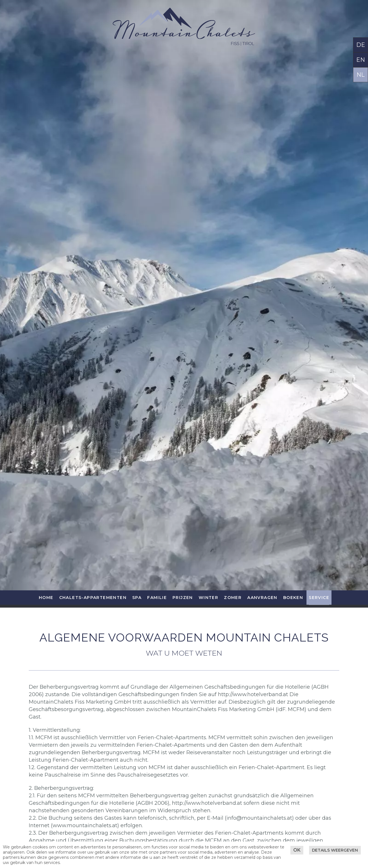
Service (319, 598)
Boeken (293, 598)
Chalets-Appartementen (93, 598)
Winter (208, 598)
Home (46, 598)
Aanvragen (262, 598)
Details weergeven (335, 850)
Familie (157, 598)
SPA (137, 598)
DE (361, 45)
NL (361, 75)
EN (361, 60)
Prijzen (183, 598)
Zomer (233, 598)
